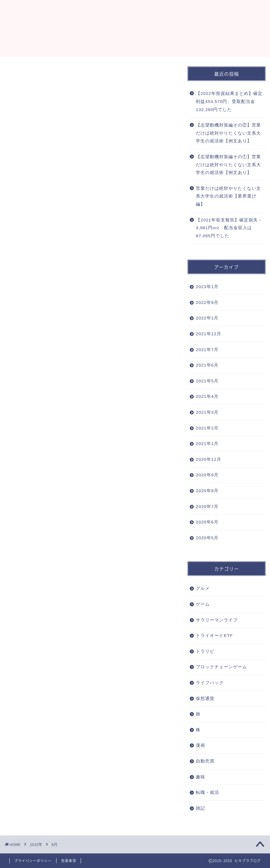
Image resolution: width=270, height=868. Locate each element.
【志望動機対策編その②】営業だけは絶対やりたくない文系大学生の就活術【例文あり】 (228, 133)
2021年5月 (207, 381)
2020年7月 (207, 507)
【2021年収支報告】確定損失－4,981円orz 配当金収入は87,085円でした (229, 228)
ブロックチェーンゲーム (221, 667)
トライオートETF (214, 636)
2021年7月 (207, 350)
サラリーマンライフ (217, 620)
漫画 (200, 745)
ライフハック (210, 683)
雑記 (200, 808)
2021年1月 (207, 444)
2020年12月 (208, 459)
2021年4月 (207, 396)
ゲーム (203, 604)
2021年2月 (207, 428)
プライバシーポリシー (33, 861)
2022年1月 (207, 318)
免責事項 (69, 861)
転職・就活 (207, 792)
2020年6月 (207, 522)
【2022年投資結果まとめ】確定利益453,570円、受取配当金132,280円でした (229, 101)
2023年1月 (207, 287)
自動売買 (205, 761)
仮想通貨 (205, 699)
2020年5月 (207, 538)
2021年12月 (208, 334)
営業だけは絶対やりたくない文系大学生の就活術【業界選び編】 (228, 196)
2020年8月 (207, 491)
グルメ (203, 588)
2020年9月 (207, 475)
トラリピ (205, 651)
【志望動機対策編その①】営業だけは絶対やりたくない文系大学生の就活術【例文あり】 (228, 165)
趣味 (200, 777)
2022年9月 (207, 303)
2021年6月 (207, 365)
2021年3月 (207, 412)
